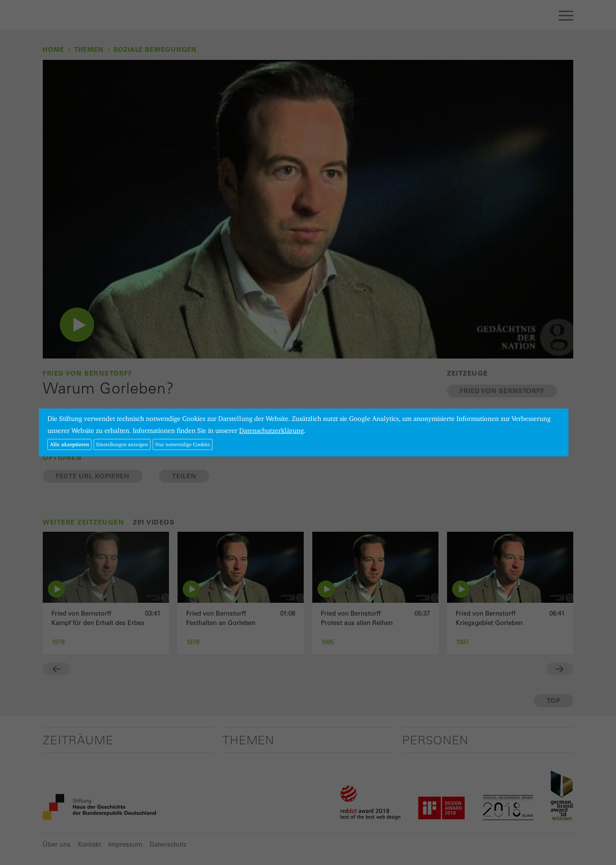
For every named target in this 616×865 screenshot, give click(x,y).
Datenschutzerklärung (271, 431)
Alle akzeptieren (70, 444)
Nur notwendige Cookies (183, 444)
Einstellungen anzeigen (122, 444)
